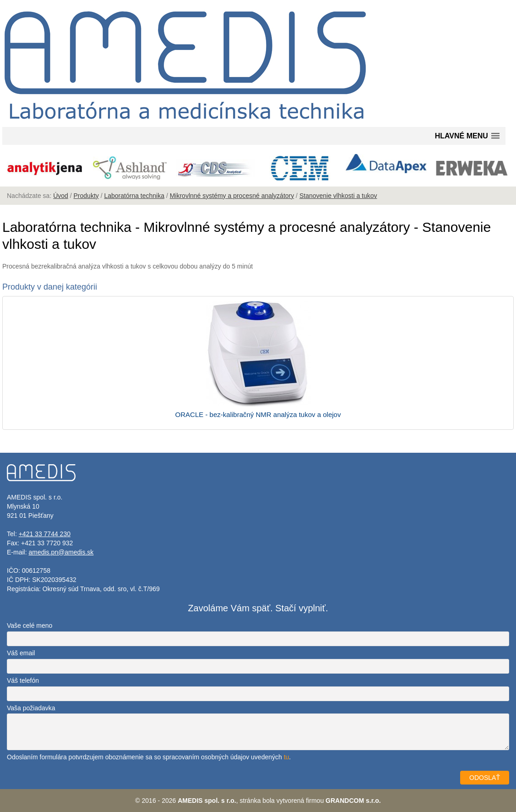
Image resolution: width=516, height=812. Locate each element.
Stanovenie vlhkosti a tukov (338, 196)
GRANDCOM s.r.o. (353, 801)
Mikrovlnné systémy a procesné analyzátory (232, 196)
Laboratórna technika (134, 196)
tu (287, 757)
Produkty (86, 196)
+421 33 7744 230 (45, 534)
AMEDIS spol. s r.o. (207, 801)
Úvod (61, 196)
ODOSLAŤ (485, 778)
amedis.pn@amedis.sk (61, 552)
